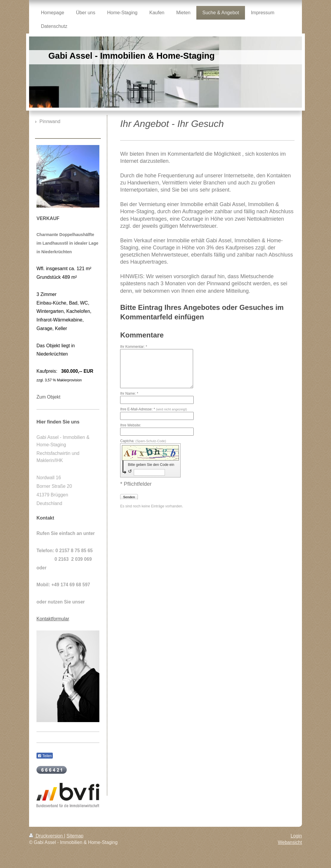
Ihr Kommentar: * (134, 347)
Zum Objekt (48, 397)
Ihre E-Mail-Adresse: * (153, 409)
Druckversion (47, 836)
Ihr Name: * (129, 394)
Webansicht (290, 842)
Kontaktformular (53, 619)
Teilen (45, 756)
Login (296, 836)
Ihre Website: (131, 425)
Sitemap (75, 836)
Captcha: (143, 441)
